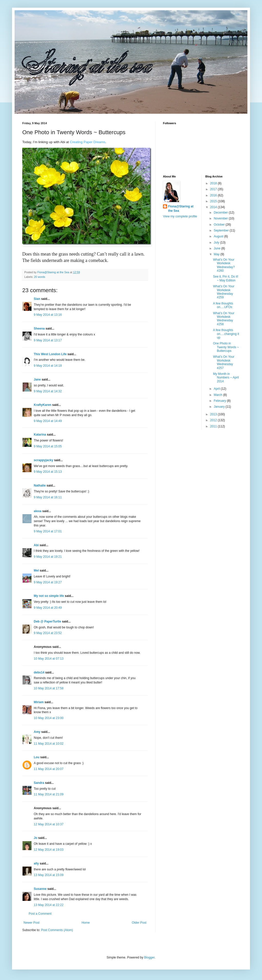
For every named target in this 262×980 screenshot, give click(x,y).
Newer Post (31, 923)
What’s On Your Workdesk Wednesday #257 (223, 362)
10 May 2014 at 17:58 (49, 688)
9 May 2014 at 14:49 (48, 421)
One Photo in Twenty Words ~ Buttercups (226, 347)
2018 (214, 183)
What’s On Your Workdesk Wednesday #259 (223, 292)
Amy (37, 732)
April (217, 389)
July (217, 243)
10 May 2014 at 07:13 (49, 659)
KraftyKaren (43, 405)
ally (36, 863)
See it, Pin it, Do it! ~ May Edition (226, 278)
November (221, 218)
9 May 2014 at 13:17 (48, 340)
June (217, 248)
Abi (36, 545)
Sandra (39, 783)
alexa (38, 511)
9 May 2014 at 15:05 (48, 446)
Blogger (149, 957)
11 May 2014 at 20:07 (49, 769)
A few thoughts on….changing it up (226, 334)
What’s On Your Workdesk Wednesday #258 (223, 319)
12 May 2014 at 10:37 (49, 824)
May (217, 254)
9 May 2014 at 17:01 (48, 531)
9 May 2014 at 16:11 (48, 497)
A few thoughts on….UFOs (223, 305)
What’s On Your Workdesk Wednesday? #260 (224, 265)
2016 (214, 195)
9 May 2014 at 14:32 (48, 391)
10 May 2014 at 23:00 (49, 718)
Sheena (39, 329)
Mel (36, 571)
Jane (37, 380)
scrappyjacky (43, 460)
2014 (214, 207)
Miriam (39, 702)
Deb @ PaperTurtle (47, 621)
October (220, 225)
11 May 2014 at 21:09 (49, 794)
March (218, 395)
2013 (214, 414)
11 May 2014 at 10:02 (49, 744)
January (220, 407)
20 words (40, 277)
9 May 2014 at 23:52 (48, 633)
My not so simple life (49, 596)
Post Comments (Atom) (57, 930)
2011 (214, 426)
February (220, 401)
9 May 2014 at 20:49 (48, 608)
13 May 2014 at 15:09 (49, 875)
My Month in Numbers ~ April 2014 (226, 378)
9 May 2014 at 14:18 (48, 366)
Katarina (40, 435)
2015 (214, 201)
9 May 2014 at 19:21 (48, 557)
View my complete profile (180, 216)
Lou (37, 757)
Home (86, 923)
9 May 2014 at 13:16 (48, 315)
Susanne (40, 889)
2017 (214, 189)
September (222, 230)
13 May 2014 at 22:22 (49, 905)
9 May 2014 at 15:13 (48, 472)
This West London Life (50, 354)
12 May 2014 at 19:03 (49, 850)
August (219, 236)
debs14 (39, 672)
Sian (37, 299)
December (221, 213)
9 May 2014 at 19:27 (48, 582)
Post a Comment (40, 914)
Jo (36, 838)
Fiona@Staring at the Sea (181, 209)
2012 (214, 420)
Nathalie (40, 486)
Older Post (139, 923)
